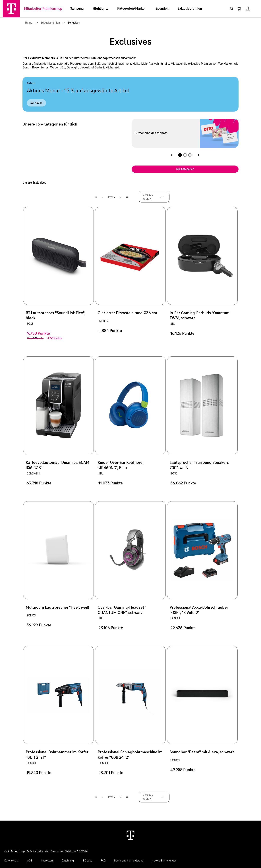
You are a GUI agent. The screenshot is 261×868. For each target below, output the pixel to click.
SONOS (31, 616)
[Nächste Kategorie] (198, 155)
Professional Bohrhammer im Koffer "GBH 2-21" (57, 755)
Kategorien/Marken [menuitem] (132, 9)
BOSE (30, 324)
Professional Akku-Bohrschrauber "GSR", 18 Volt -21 (199, 610)
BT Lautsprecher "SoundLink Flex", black (55, 316)
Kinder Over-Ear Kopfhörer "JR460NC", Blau (121, 465)
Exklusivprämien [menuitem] (190, 9)
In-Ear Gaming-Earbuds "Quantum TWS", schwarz (200, 316)
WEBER (103, 321)
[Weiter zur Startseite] (130, 835)
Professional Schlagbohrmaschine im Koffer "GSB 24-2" (130, 755)
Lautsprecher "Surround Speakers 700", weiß (199, 465)
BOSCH (175, 618)
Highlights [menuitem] (101, 9)
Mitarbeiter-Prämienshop (43, 9)
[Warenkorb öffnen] (239, 9)
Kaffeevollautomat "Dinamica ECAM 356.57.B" (58, 465)
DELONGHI (33, 474)
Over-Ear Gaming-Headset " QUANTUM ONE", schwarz (122, 610)
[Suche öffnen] (231, 9)
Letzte (128, 197)
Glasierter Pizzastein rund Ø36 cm (127, 313)
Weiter (121, 197)
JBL (173, 324)
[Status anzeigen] (248, 9)
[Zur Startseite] (11, 9)
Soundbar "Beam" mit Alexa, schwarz (202, 752)
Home (29, 23)
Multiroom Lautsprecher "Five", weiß (57, 608)
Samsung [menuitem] (77, 9)
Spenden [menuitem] (162, 9)
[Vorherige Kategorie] (172, 155)
